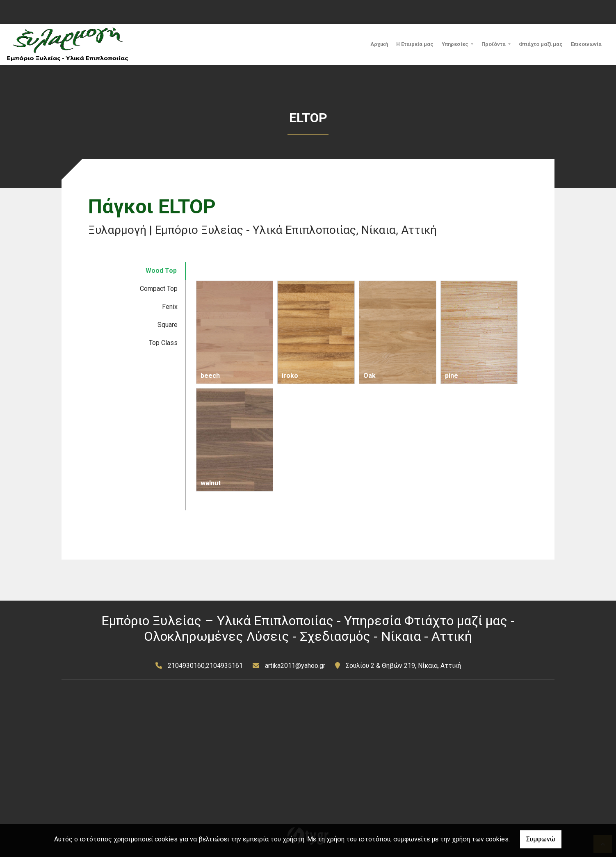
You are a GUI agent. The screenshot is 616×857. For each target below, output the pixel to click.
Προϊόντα (494, 44)
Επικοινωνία (586, 44)
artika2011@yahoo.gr (295, 666)
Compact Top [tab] (159, 289)
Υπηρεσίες (456, 44)
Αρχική (379, 44)
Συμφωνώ (541, 839)
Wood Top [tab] (161, 271)
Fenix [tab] (170, 307)
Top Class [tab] (163, 343)
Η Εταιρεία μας (415, 44)
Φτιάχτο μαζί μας (541, 44)
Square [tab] (168, 325)
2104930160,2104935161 (205, 666)
